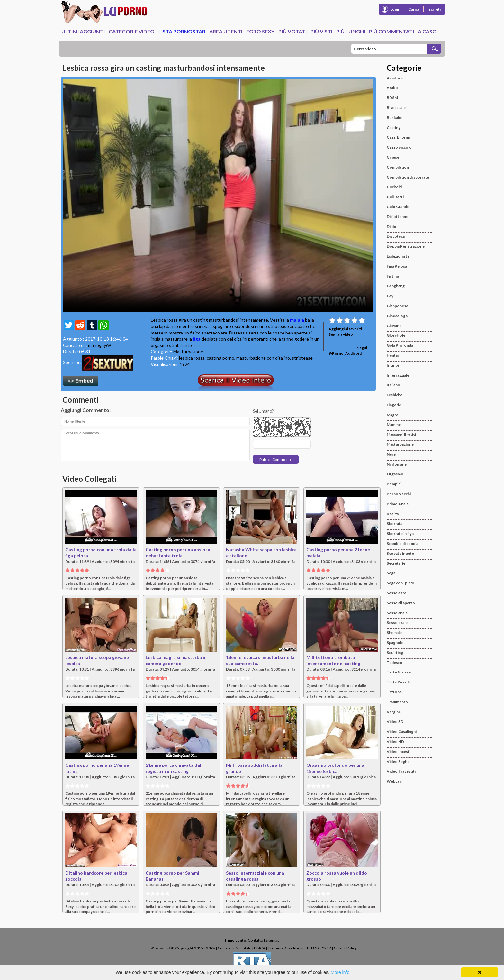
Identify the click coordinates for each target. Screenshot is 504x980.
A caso (427, 31)
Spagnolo (395, 642)
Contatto (255, 940)
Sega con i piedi (400, 583)
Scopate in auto (401, 553)
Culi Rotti (395, 197)
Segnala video (341, 334)
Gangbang (396, 286)
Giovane (394, 326)
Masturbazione (188, 351)
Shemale (394, 632)
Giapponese (397, 306)
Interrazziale (398, 375)
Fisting (393, 276)
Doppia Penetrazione (406, 246)
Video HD (395, 742)
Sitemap (272, 940)
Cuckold (394, 187)
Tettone (394, 692)
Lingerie (394, 405)
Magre (392, 415)
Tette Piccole (399, 682)
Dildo (392, 227)
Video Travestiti (401, 771)
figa (197, 339)
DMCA (260, 948)
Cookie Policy (345, 948)
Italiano (393, 385)
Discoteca (396, 236)
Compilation (398, 167)
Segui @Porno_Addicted (348, 351)
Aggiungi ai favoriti (345, 329)
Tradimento (397, 702)
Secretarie (396, 563)
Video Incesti (399, 751)
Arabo (392, 88)
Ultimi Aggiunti (83, 31)
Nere (391, 454)
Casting (394, 128)
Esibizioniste (398, 256)
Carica (414, 9)
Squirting (395, 652)
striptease (302, 358)
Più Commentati (392, 31)
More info (340, 972)
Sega (391, 573)
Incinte (393, 365)
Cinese (393, 157)
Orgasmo (395, 474)
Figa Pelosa (397, 266)
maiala (297, 320)
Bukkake (395, 118)
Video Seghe (398, 761)
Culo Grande (398, 207)
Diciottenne (397, 217)
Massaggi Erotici (401, 434)
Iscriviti (434, 9)
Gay (390, 296)
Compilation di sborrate (408, 177)
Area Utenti (226, 31)
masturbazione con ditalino (263, 358)
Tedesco (395, 662)
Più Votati (292, 31)
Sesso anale (397, 613)
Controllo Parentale (234, 948)
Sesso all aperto (401, 603)
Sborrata (395, 523)
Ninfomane (397, 464)
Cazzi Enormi (398, 137)
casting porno (221, 358)
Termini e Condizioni (286, 948)
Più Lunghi (351, 31)
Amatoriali (396, 78)
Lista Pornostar (182, 31)
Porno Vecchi (399, 494)
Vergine (394, 712)
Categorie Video (132, 31)
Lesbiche (395, 395)
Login (395, 9)
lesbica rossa (192, 358)
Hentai (393, 355)
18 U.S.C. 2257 (319, 948)
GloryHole (396, 335)
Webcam (395, 781)
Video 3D (395, 722)
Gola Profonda (400, 345)
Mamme (394, 424)
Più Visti (321, 31)
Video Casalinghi (402, 732)
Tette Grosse (399, 672)
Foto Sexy (260, 31)
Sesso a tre (396, 593)
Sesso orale (397, 623)
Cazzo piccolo (399, 147)
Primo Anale (398, 504)
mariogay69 (100, 345)
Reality (393, 514)
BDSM (392, 98)
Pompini (394, 484)
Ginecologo (397, 316)
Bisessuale (396, 108)
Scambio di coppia (402, 543)
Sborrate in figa (400, 533)
